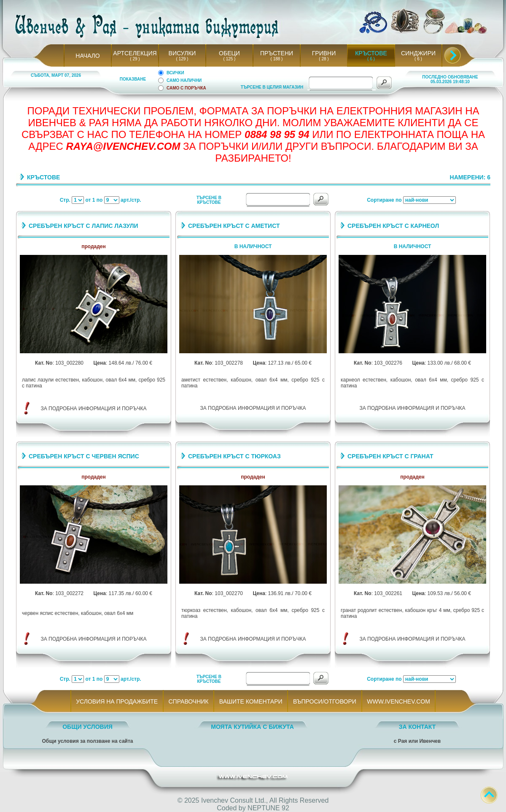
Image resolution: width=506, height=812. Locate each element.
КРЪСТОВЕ (371, 53)
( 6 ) (371, 59)
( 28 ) (324, 59)
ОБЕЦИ (229, 53)
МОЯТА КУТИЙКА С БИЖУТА (252, 727)
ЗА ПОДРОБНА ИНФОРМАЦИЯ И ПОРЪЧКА (94, 409)
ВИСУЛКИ (182, 53)
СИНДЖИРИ (418, 53)
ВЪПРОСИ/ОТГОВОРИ (324, 701)
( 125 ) (229, 59)
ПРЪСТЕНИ (277, 53)
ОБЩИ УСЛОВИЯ (87, 727)
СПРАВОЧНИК (188, 701)
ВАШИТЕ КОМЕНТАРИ (251, 701)
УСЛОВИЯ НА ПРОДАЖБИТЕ (117, 701)
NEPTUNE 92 (268, 808)
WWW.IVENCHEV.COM (399, 701)
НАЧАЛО (87, 56)
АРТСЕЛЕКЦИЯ (135, 53)
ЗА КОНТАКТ (417, 727)
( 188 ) (277, 59)
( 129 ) (182, 59)
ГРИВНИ (324, 53)
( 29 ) (135, 59)
